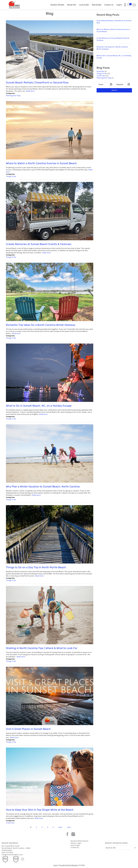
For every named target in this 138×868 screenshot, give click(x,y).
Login (55, 865)
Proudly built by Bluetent (68, 865)
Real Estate (97, 5)
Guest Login (75, 845)
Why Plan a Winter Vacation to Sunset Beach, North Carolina (43, 487)
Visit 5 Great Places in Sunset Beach (28, 729)
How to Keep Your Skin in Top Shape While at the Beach (40, 810)
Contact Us (109, 5)
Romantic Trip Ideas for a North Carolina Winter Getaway (41, 325)
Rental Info (72, 5)
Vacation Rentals (57, 5)
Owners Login (76, 843)
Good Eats (101, 71)
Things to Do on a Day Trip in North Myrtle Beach (36, 567)
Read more (30, 91)
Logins (119, 5)
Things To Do (11, 176)
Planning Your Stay (13, 96)
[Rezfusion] (23, 859)
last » (69, 827)
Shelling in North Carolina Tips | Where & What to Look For (42, 648)
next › (61, 827)
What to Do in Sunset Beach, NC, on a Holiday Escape (39, 406)
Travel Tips (10, 823)
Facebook (67, 834)
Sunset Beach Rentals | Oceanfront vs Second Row (37, 83)
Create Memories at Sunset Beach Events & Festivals (39, 244)
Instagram (73, 834)
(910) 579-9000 (7, 852)
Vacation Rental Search (80, 841)
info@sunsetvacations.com (12, 855)
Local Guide (84, 5)
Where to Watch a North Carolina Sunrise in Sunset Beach (41, 163)
